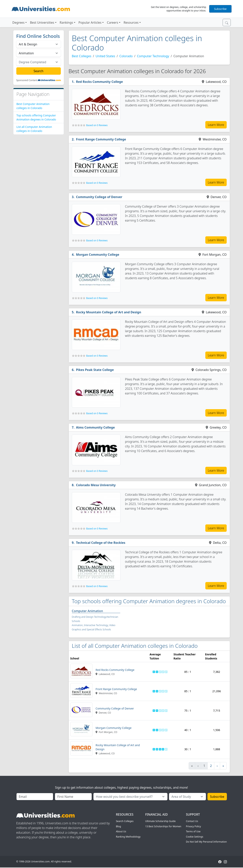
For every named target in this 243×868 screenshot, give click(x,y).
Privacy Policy (193, 826)
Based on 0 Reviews (97, 125)
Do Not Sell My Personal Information (206, 842)
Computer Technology (153, 56)
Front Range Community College (101, 139)
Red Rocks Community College (99, 82)
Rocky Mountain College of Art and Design (108, 312)
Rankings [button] (66, 23)
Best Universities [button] (42, 23)
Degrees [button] (19, 23)
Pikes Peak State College (95, 370)
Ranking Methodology (128, 837)
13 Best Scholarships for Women (163, 826)
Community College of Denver (99, 197)
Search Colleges (125, 821)
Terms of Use (193, 831)
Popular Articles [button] (90, 23)
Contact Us (192, 821)
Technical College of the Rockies (101, 543)
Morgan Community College (98, 255)
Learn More (216, 125)
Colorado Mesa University (96, 485)
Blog (118, 826)
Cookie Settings (195, 837)
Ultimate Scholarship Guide (160, 821)
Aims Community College (95, 427)
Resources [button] (131, 23)
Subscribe (220, 9)
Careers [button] (112, 23)
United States (105, 56)
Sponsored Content (27, 80)
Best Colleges (82, 56)
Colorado (126, 56)
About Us (121, 831)
